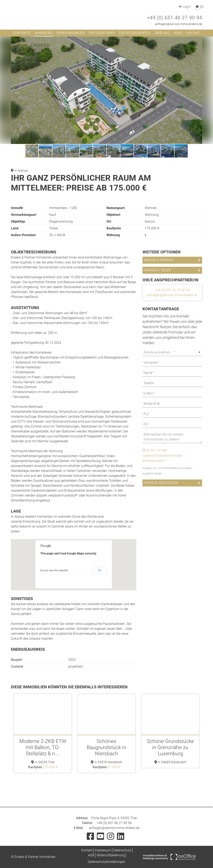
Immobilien (43, 33)
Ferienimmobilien (71, 33)
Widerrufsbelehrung (111, 855)
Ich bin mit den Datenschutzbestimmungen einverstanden (162, 455)
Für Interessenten (135, 33)
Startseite (22, 33)
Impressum (103, 850)
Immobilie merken (158, 260)
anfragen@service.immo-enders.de (179, 24)
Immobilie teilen (157, 270)
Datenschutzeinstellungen (106, 862)
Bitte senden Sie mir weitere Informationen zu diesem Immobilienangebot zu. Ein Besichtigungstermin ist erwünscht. (172, 437)
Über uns (162, 33)
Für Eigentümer (102, 33)
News (178, 33)
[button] (198, 40)
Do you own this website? (54, 570)
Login (184, 7)
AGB (91, 855)
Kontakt (193, 33)
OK (100, 570)
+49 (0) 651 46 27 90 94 (175, 18)
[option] (43, 733)
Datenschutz (122, 850)
